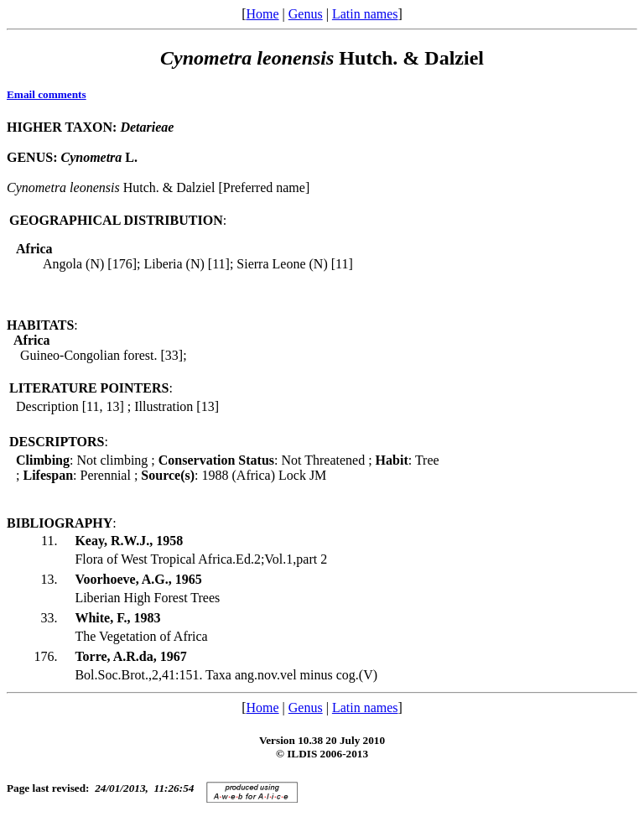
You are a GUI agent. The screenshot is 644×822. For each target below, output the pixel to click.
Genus (306, 14)
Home (262, 14)
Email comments (47, 94)
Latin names (365, 14)
